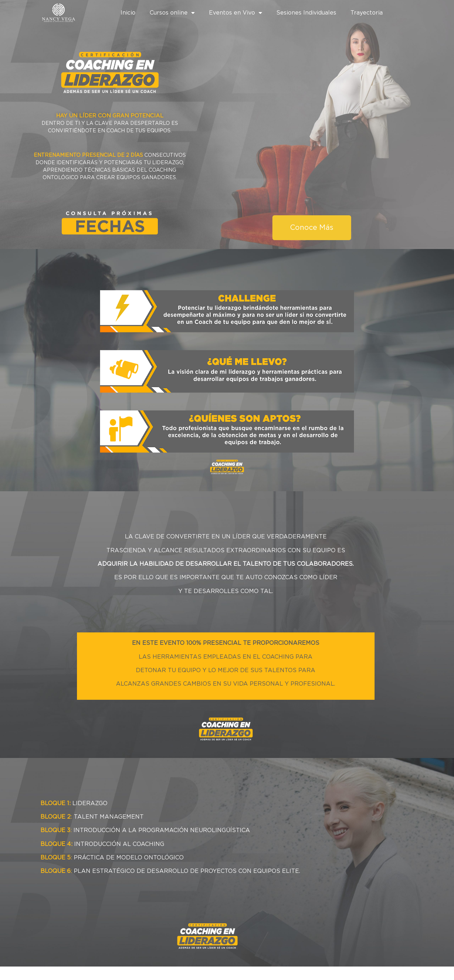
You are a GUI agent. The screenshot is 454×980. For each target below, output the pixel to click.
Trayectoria (367, 13)
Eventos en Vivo (236, 13)
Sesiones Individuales (306, 13)
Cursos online (172, 13)
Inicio (128, 13)
